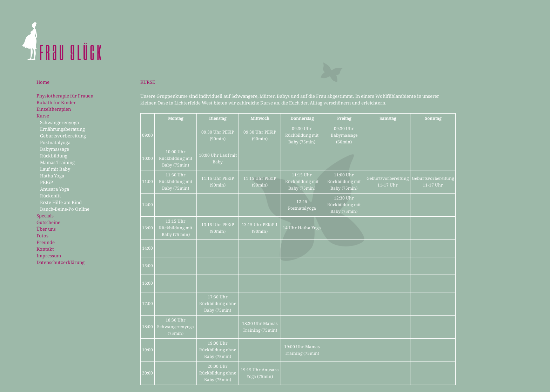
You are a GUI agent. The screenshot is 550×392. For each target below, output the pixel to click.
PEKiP (46, 183)
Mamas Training (57, 163)
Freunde (46, 242)
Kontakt (45, 249)
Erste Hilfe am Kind (61, 202)
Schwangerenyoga (59, 123)
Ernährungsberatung (62, 129)
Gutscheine (48, 222)
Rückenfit (51, 196)
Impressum (49, 256)
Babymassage (55, 149)
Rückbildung (54, 156)
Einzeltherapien (54, 109)
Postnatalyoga (55, 143)
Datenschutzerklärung (61, 262)
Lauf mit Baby (55, 169)
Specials (45, 216)
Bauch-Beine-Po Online (65, 209)
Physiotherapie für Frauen (65, 96)
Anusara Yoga (55, 189)
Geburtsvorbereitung (63, 136)
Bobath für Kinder (56, 103)
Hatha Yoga (52, 176)
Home (43, 82)
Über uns (46, 229)
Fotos (42, 236)
